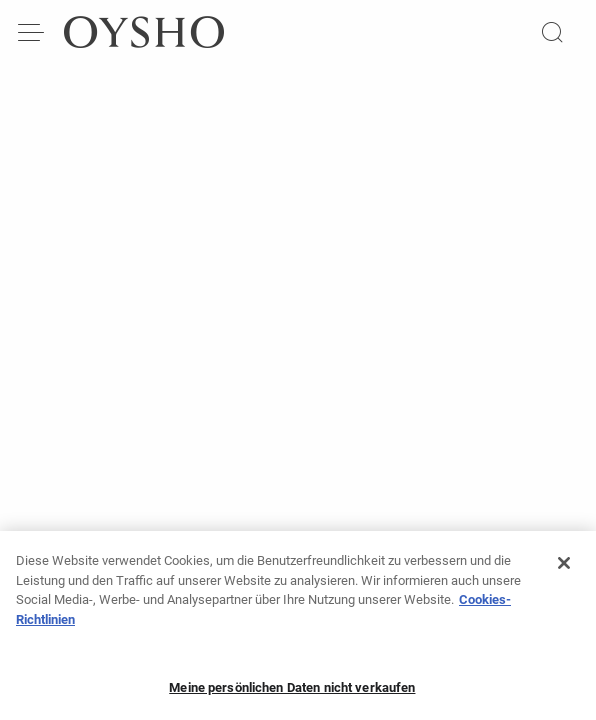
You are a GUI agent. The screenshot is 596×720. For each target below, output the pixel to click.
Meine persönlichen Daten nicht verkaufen (292, 693)
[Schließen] (564, 569)
